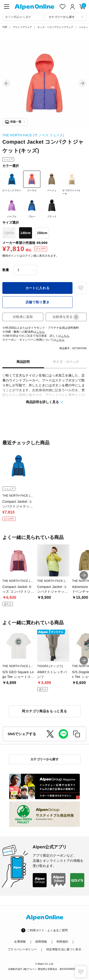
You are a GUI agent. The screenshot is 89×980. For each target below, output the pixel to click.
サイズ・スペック (66, 362)
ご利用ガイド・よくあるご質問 (47, 930)
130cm (9, 233)
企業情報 (20, 942)
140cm (26, 233)
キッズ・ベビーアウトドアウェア (55, 27)
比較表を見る (66, 317)
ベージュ (52, 181)
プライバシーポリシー (22, 949)
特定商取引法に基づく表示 (64, 949)
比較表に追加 (23, 317)
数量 (6, 270)
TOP (5, 27)
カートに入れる (38, 288)
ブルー (32, 207)
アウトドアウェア (22, 27)
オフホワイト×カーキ (71, 183)
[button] (7, 83)
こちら (40, 332)
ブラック (52, 207)
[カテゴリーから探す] (66, 17)
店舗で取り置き (38, 302)
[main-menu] (7, 7)
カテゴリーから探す (45, 759)
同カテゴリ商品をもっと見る (44, 711)
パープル (12, 207)
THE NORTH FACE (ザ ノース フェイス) (33, 135)
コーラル (32, 181)
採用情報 (41, 942)
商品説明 (23, 362)
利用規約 (62, 942)
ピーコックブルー (12, 181)
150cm (42, 233)
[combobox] (23, 17)
